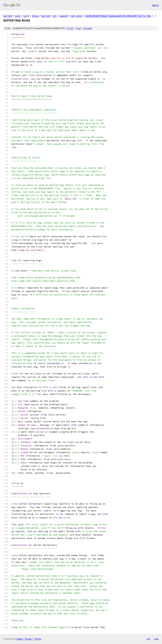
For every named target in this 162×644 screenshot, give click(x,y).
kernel (8, 16)
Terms (38, 639)
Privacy (29, 639)
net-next (76, 16)
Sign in (155, 5)
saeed (64, 16)
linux (35, 16)
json (156, 639)
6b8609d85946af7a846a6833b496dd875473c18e (118, 16)
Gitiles (20, 639)
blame (88, 28)
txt (148, 639)
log (79, 28)
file (70, 28)
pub (18, 16)
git (55, 16)
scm (26, 16)
